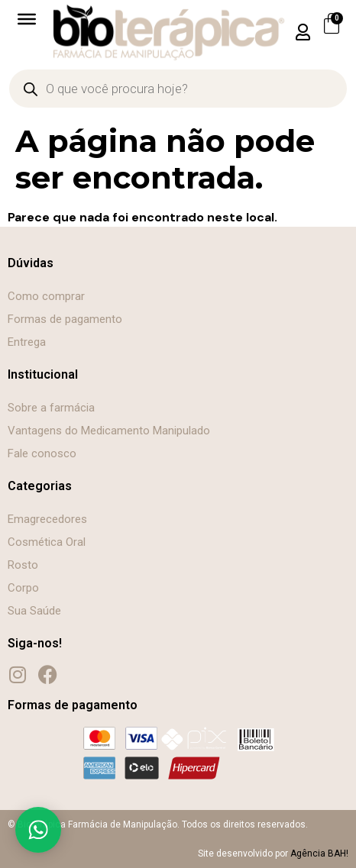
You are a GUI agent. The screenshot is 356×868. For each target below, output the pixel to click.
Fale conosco (42, 453)
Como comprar (46, 296)
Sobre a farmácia (51, 408)
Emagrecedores (47, 519)
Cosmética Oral (47, 542)
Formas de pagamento (65, 319)
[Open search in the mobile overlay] (178, 89)
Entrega (27, 342)
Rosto (23, 565)
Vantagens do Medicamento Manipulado (109, 431)
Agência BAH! (319, 853)
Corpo (23, 588)
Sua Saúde (34, 611)
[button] (303, 32)
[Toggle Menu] (27, 19)
